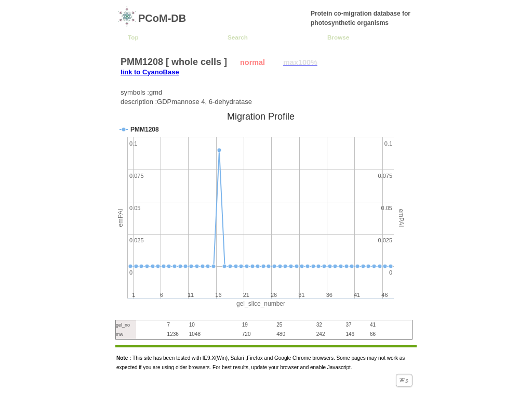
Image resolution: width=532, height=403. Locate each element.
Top (133, 37)
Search (238, 37)
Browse (338, 37)
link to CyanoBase (150, 72)
